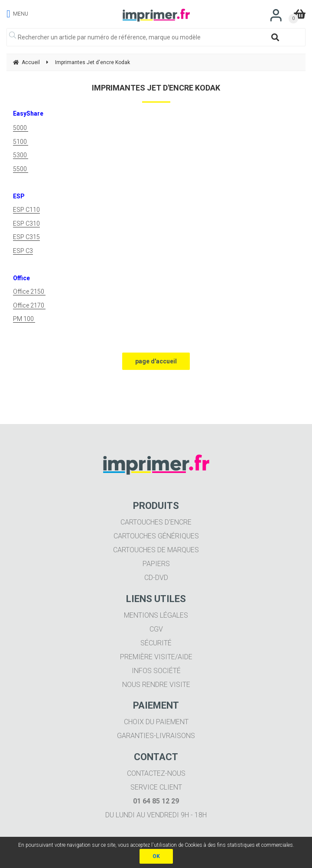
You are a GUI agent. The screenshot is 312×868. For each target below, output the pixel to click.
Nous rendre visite (156, 685)
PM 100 (24, 319)
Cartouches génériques (156, 536)
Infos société (156, 671)
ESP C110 (26, 210)
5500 (21, 169)
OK (156, 856)
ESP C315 (26, 237)
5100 (21, 142)
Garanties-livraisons (156, 736)
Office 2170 (29, 305)
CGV (156, 629)
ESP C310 (26, 223)
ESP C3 (23, 251)
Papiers (156, 564)
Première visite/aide (156, 657)
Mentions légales (156, 615)
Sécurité (156, 643)
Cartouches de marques (156, 550)
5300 (21, 155)
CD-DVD (156, 578)
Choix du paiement (156, 722)
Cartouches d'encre (156, 522)
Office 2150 (29, 291)
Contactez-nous (156, 773)
